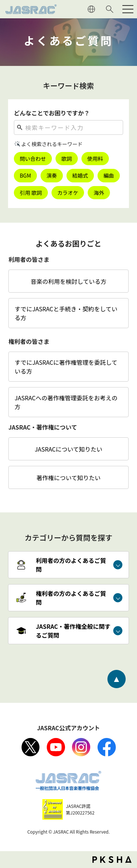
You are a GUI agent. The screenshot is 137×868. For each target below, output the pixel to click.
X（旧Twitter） (31, 747)
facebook (107, 747)
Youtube (56, 747)
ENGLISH (91, 9)
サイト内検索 (110, 9)
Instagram (81, 747)
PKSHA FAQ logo (112, 860)
